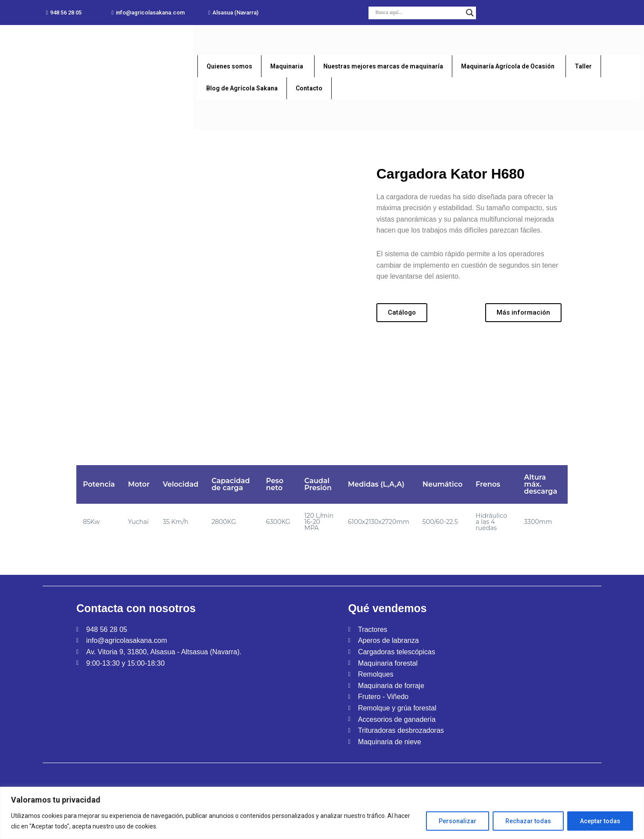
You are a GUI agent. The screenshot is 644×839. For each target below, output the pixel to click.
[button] (64, 13)
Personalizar (458, 821)
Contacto (309, 88)
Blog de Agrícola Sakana (242, 88)
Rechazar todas (528, 821)
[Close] (638, 791)
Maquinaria (287, 66)
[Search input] (418, 13)
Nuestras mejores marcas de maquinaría (383, 66)
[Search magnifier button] (470, 13)
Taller (583, 66)
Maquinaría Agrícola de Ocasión (508, 66)
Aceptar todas (600, 821)
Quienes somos (229, 66)
